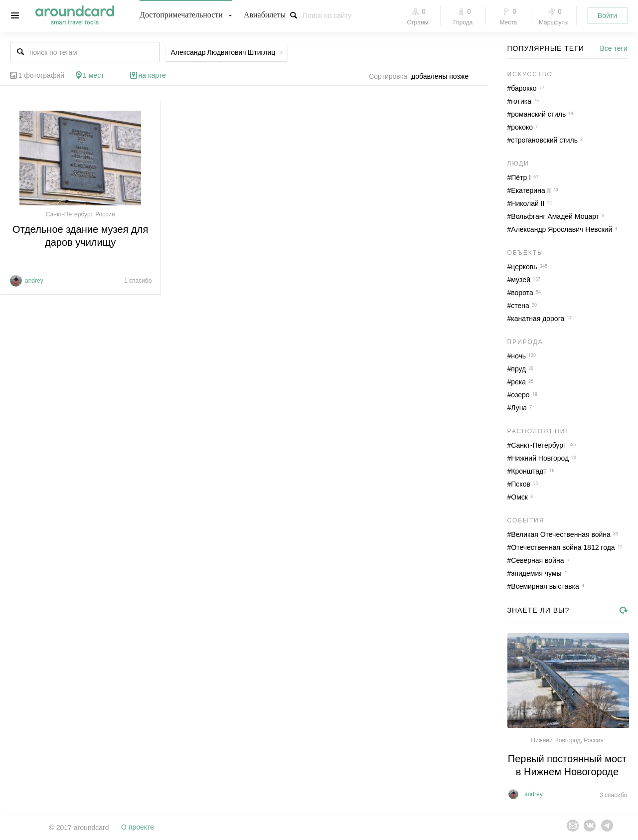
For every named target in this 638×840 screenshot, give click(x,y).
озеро (520, 395)
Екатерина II (531, 190)
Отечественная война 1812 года (563, 547)
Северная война (537, 560)
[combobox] (443, 76)
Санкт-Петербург (538, 445)
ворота (522, 293)
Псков (521, 484)
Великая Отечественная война (561, 534)
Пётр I (521, 177)
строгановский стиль (544, 140)
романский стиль (538, 114)
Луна (519, 408)
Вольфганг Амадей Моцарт (555, 216)
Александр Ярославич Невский (561, 229)
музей (521, 280)
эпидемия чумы (536, 573)
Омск (519, 497)
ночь (518, 356)
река (518, 382)
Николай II (528, 203)
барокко (524, 88)
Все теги (614, 48)
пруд (518, 369)
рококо (522, 127)
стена (520, 306)
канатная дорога (538, 319)
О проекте (138, 828)
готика (521, 101)
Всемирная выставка (545, 586)
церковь (524, 267)
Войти (607, 15)
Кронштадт (529, 471)
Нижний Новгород (540, 458)
